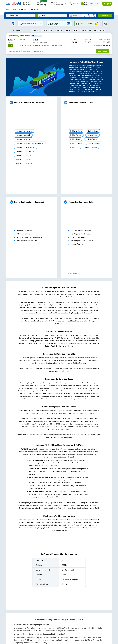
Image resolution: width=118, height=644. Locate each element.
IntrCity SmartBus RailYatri (27, 241)
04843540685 (94, 4)
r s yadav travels (23, 234)
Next (109, 24)
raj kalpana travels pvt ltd (81, 234)
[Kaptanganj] (21, 16)
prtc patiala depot (78, 237)
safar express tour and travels (83, 241)
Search (105, 16)
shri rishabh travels (24, 230)
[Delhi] (52, 16)
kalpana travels (77, 244)
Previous (6, 24)
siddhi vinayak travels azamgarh (29, 237)
